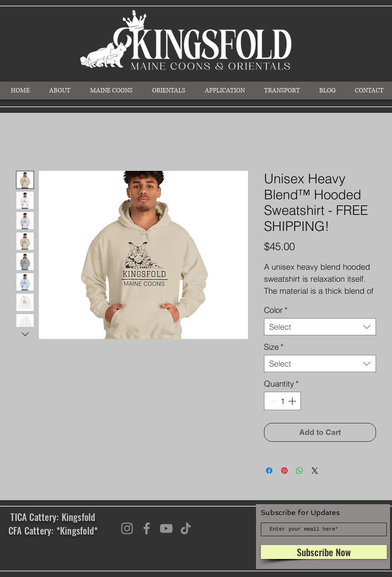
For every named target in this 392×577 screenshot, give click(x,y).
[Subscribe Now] (324, 552)
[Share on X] (315, 471)
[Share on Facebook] (269, 471)
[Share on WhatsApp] (300, 471)
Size (274, 347)
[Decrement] (272, 401)
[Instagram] (127, 528)
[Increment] (293, 401)
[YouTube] (166, 528)
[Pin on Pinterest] (284, 471)
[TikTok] (186, 528)
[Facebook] (147, 528)
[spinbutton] (282, 401)
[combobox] (320, 327)
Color (276, 310)
